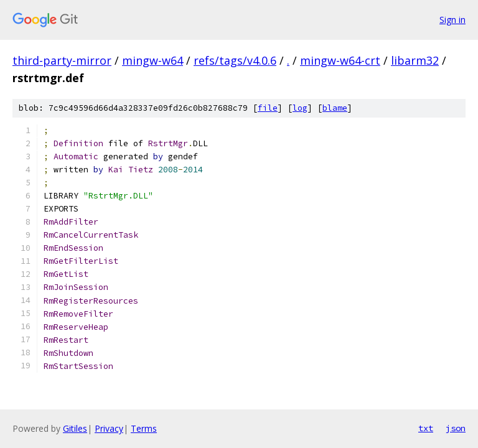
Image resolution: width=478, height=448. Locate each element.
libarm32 (415, 60)
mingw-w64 (152, 60)
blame (335, 108)
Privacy (109, 428)
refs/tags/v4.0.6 (235, 60)
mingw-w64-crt (340, 60)
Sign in (452, 20)
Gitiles (75, 428)
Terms (144, 428)
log (300, 108)
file (268, 108)
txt (426, 428)
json (456, 428)
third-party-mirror (62, 60)
